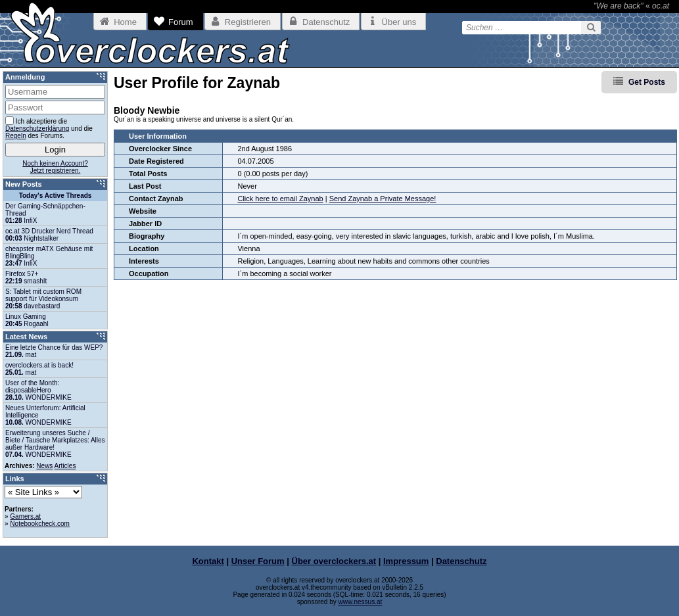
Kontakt (208, 561)
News (44, 466)
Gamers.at (25, 516)
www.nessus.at (361, 602)
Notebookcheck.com (40, 524)
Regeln (16, 136)
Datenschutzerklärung (37, 129)
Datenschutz (461, 561)
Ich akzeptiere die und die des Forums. (49, 128)
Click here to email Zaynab (280, 199)
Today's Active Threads (56, 196)
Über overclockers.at (334, 561)
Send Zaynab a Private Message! (383, 199)
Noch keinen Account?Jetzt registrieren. (55, 167)
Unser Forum (258, 561)
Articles (65, 466)
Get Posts (647, 82)
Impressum (406, 561)
